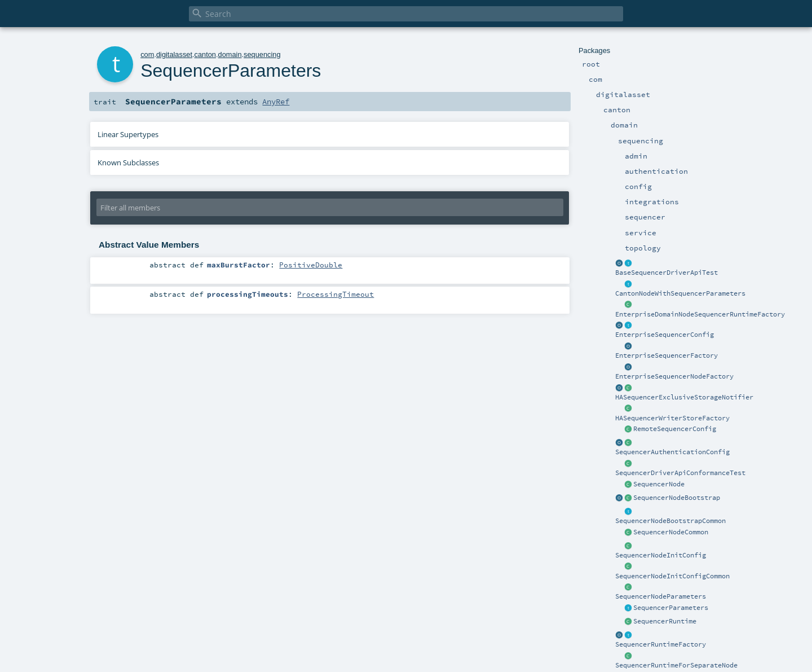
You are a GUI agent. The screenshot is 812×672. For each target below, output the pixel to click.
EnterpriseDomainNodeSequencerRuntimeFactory (700, 314)
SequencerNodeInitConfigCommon (672, 576)
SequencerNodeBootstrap (677, 498)
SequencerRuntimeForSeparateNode (676, 665)
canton (205, 54)
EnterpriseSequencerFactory (667, 355)
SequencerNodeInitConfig (661, 555)
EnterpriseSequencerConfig (665, 335)
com (147, 54)
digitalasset (174, 54)
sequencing (262, 54)
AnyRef (276, 102)
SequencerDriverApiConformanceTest (680, 473)
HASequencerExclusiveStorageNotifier (684, 397)
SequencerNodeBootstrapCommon (670, 521)
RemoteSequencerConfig (675, 429)
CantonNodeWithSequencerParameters (680, 293)
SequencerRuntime (665, 621)
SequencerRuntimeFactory (661, 644)
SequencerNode (659, 484)
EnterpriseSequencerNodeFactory (674, 376)
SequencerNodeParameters (661, 596)
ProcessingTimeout (336, 294)
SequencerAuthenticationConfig (672, 452)
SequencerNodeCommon (671, 532)
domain (230, 54)
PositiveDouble (311, 265)
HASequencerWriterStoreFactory (672, 418)
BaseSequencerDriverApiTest (667, 273)
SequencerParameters (671, 608)
